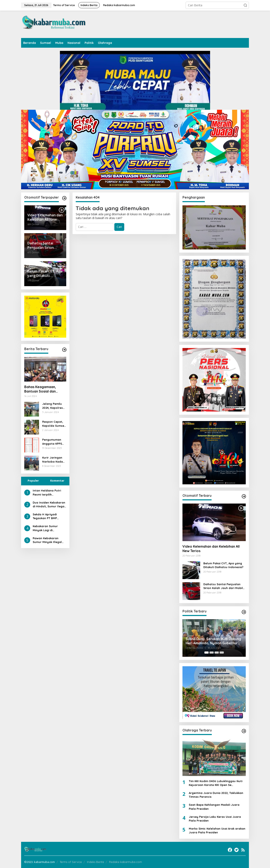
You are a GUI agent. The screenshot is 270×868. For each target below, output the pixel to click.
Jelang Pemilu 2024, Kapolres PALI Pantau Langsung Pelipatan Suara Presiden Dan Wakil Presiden (54, 406)
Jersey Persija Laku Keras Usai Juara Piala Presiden (215, 819)
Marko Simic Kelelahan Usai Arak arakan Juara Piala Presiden (217, 830)
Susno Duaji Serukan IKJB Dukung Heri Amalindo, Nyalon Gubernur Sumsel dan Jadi (213, 641)
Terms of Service (71, 862)
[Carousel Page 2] (212, 653)
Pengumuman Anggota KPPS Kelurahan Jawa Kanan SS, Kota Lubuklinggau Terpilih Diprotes (54, 442)
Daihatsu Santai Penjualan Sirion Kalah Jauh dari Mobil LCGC (223, 586)
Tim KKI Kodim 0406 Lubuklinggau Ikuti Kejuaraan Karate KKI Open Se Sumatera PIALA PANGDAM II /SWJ (216, 783)
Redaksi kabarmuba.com (126, 862)
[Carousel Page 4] (222, 653)
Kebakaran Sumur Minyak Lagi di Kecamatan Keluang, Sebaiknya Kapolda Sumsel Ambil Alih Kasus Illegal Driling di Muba (49, 528)
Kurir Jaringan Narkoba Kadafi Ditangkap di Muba (53, 460)
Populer (33, 481)
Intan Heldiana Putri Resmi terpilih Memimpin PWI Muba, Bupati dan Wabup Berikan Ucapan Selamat (47, 492)
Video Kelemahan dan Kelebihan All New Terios (211, 549)
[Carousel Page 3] (217, 653)
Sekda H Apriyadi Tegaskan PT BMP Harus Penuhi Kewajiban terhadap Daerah (47, 516)
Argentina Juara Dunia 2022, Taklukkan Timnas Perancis (216, 795)
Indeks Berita (95, 862)
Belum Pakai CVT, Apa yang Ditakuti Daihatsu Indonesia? (223, 565)
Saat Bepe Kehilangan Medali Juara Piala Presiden (214, 807)
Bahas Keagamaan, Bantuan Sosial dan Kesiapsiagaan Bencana (44, 389)
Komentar (57, 481)
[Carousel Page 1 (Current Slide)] (207, 653)
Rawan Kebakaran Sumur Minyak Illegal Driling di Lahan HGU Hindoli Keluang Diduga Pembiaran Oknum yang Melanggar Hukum (49, 540)
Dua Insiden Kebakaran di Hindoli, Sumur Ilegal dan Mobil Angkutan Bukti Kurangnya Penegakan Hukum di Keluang (49, 504)
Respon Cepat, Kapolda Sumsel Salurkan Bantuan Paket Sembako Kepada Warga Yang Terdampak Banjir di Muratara (54, 424)
